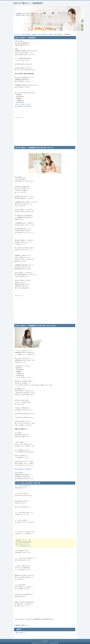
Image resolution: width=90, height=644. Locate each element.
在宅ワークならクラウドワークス (22, 544)
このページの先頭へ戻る (72, 638)
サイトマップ (45, 641)
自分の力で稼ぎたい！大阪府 (45, 34)
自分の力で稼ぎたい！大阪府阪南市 (28, 3)
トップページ (17, 34)
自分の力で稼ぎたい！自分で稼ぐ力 (23, 106)
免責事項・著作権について (22, 625)
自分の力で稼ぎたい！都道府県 (29, 34)
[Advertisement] (45, 128)
